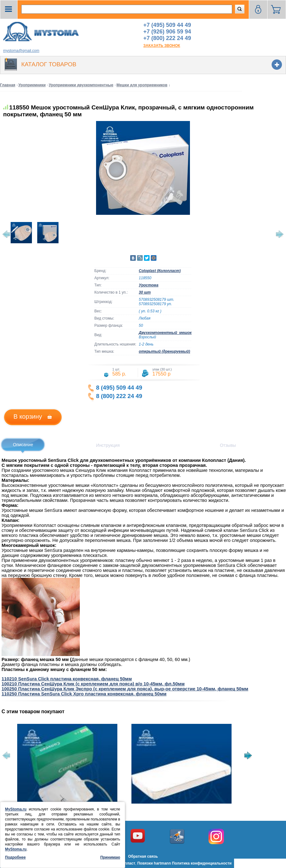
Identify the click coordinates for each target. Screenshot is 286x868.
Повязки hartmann (154, 863)
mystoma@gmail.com (21, 51)
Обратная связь (143, 856)
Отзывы (228, 445)
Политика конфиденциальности (202, 863)
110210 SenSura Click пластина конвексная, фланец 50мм (67, 679)
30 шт (145, 292)
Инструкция (108, 445)
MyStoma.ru (16, 809)
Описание (23, 445)
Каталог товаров (49, 64)
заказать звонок (162, 46)
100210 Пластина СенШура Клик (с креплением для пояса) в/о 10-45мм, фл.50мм (93, 684)
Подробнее (15, 857)
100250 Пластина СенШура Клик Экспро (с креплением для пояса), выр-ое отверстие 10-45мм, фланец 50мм (125, 689)
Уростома (149, 285)
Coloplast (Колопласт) (160, 271)
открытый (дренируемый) (165, 351)
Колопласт (125, 863)
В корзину (28, 416)
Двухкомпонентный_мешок (165, 333)
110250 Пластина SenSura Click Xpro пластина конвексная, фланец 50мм (84, 694)
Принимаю (110, 857)
